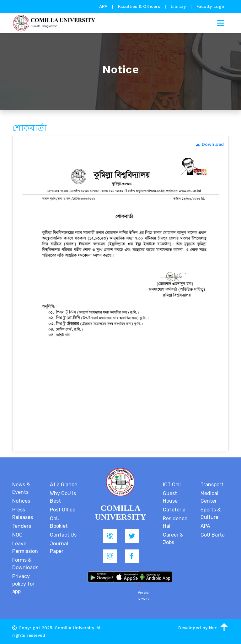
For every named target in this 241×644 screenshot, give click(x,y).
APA (104, 6)
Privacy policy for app (23, 584)
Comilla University (74, 628)
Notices (21, 501)
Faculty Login (211, 6)
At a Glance (64, 485)
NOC (17, 535)
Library (179, 6)
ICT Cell (172, 485)
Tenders (22, 526)
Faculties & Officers (139, 6)
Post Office (63, 510)
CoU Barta (213, 535)
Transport (212, 485)
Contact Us (63, 535)
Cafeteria (174, 510)
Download (210, 144)
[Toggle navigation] (221, 23)
